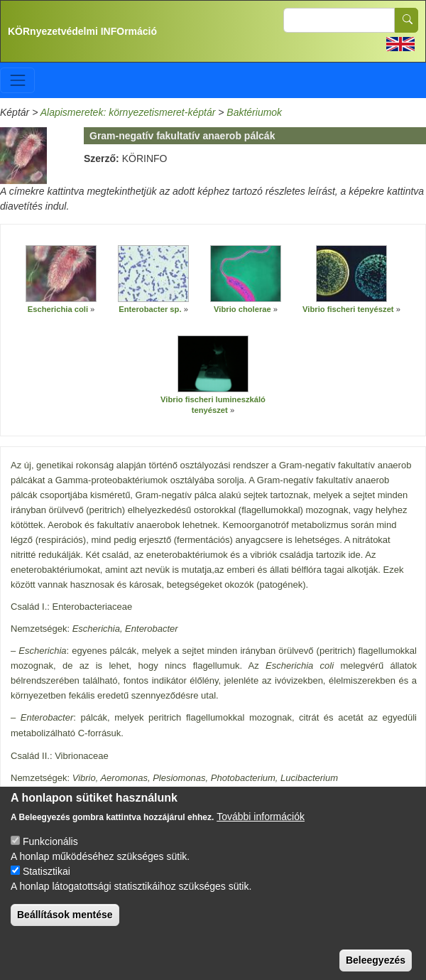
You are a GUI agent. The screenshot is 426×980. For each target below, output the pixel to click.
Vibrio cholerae (242, 309)
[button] (61, 274)
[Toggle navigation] (17, 80)
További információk (261, 833)
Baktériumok (254, 112)
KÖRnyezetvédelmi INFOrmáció (82, 31)
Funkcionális (50, 858)
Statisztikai (47, 888)
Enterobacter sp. (150, 309)
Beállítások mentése (65, 931)
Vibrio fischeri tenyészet (348, 309)
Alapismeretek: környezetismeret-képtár (128, 112)
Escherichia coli (58, 309)
